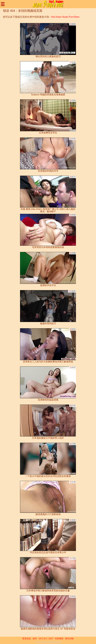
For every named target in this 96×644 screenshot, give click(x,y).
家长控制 (69, 639)
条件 (35, 639)
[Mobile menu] (3, 4)
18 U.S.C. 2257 (46, 639)
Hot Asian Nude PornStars (65, 17)
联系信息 (27, 639)
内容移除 (59, 639)
